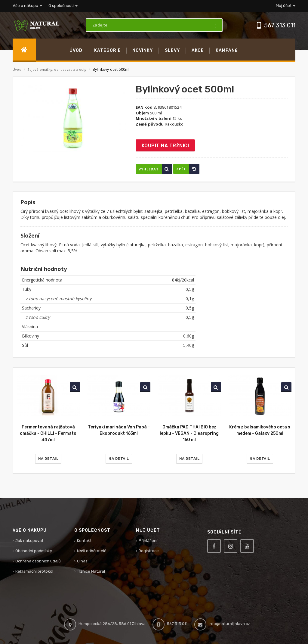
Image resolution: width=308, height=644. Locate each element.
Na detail (48, 459)
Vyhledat (155, 169)
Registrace (149, 551)
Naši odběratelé (92, 551)
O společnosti (63, 6)
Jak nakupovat (29, 541)
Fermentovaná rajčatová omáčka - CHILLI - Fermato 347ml (48, 433)
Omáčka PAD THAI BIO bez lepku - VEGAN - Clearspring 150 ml (189, 433)
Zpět (188, 169)
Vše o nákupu (27, 6)
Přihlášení (148, 541)
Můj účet (286, 6)
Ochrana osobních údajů (38, 561)
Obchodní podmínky (34, 551)
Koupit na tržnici (165, 146)
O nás (82, 561)
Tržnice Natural (91, 571)
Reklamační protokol (34, 571)
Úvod (17, 69)
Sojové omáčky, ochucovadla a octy (57, 69)
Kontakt (84, 541)
